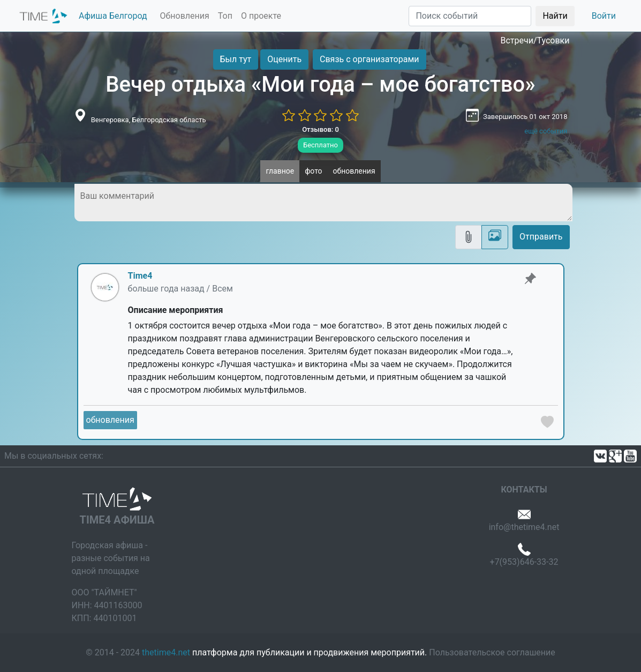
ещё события (546, 131)
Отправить (541, 237)
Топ (225, 16)
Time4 (140, 276)
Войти (604, 16)
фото (313, 171)
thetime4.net (166, 652)
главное (280, 171)
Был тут (236, 59)
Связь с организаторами (369, 59)
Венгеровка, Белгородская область (149, 120)
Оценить (284, 59)
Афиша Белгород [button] (113, 16)
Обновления (185, 16)
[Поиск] (470, 16)
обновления (354, 171)
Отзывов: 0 (320, 129)
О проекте (261, 16)
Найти (555, 16)
